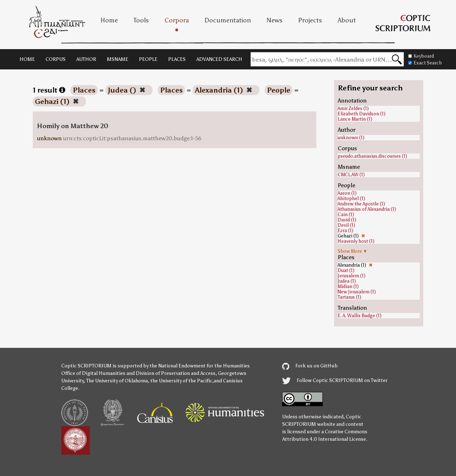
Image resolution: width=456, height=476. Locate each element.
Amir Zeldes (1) (353, 108)
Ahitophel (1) (351, 198)
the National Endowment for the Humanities (200, 366)
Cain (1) (346, 215)
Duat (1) (346, 270)
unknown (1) (351, 138)
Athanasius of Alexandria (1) (367, 209)
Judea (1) (347, 281)
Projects (310, 20)
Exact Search (425, 63)
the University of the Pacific (181, 381)
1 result (49, 90)
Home (109, 20)
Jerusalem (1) (352, 276)
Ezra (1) (346, 231)
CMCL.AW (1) (351, 175)
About (347, 20)
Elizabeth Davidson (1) (362, 114)
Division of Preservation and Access (176, 373)
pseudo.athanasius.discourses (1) (372, 156)
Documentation (228, 20)
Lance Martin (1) (355, 119)
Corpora (177, 20)
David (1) (347, 220)
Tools (141, 20)
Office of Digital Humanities (93, 373)
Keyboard (421, 56)
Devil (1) (346, 225)
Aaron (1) (347, 193)
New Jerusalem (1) (357, 292)
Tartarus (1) (349, 297)
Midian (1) (348, 286)
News (274, 20)
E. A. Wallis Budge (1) (360, 316)
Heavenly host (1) (356, 241)
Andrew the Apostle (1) (361, 204)
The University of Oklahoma (117, 381)
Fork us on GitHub (310, 366)
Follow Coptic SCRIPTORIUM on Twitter (335, 380)
